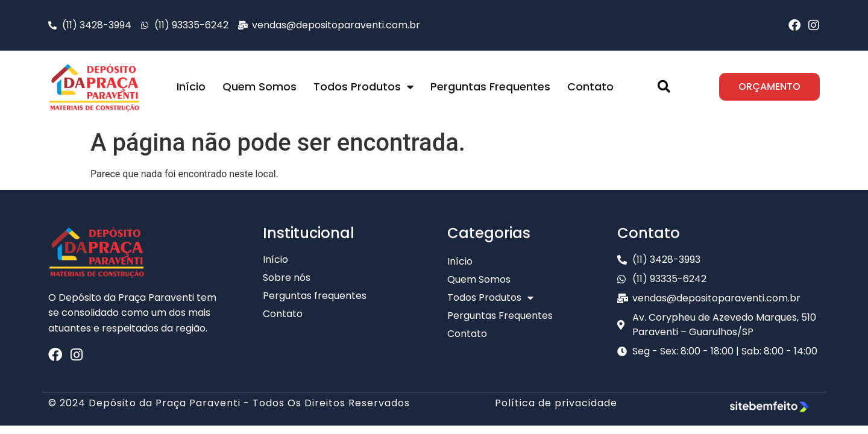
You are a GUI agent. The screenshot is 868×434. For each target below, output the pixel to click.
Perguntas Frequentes (490, 86)
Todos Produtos (363, 87)
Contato (590, 86)
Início (191, 86)
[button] (664, 87)
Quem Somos (259, 86)
